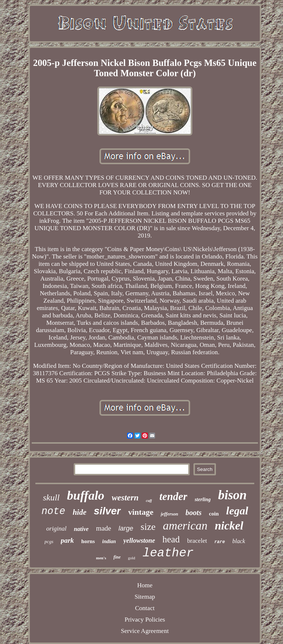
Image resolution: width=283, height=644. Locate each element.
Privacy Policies (145, 620)
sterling (203, 499)
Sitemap (145, 597)
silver (107, 511)
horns (88, 541)
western (125, 498)
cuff (149, 501)
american (185, 525)
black (239, 541)
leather (168, 553)
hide (79, 512)
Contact (145, 608)
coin (214, 514)
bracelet (197, 541)
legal (237, 511)
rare (220, 542)
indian (109, 541)
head (171, 539)
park (67, 540)
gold (132, 558)
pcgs (49, 541)
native (81, 529)
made (103, 528)
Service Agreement (145, 631)
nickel (229, 526)
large (126, 528)
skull (51, 497)
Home (145, 585)
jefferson (169, 514)
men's (101, 558)
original (57, 529)
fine (117, 557)
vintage (141, 512)
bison (233, 495)
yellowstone (139, 541)
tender (173, 496)
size (148, 527)
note (53, 511)
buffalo (86, 495)
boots (194, 513)
